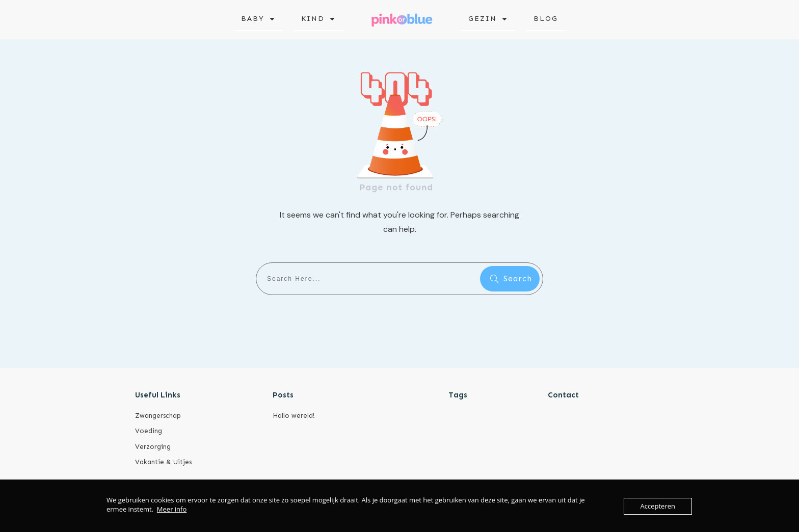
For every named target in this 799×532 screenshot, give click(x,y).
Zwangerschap (158, 416)
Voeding (149, 431)
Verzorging (153, 447)
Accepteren (658, 506)
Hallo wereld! (294, 416)
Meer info (172, 509)
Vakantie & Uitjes (163, 462)
